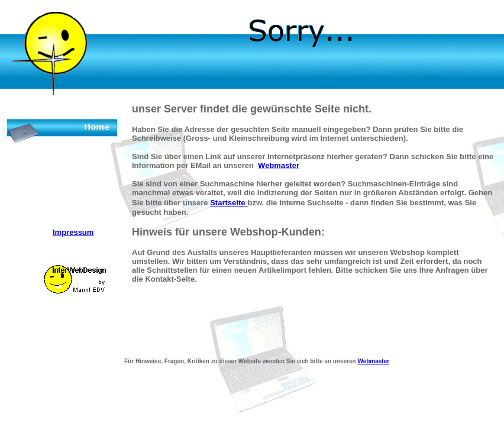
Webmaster (279, 165)
